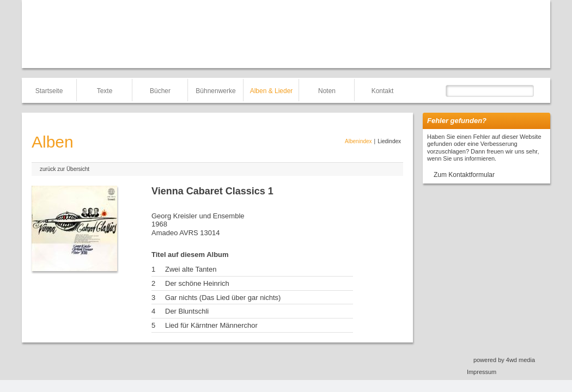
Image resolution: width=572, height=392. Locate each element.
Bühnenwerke (215, 91)
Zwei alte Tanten (191, 269)
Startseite (49, 91)
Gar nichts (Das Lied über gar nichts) (223, 298)
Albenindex (358, 141)
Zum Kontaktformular (464, 175)
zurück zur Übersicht (65, 169)
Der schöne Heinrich (197, 283)
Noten (327, 91)
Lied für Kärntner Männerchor (211, 325)
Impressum (482, 372)
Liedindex (389, 141)
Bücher (160, 91)
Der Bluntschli (187, 311)
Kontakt (383, 91)
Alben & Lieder (272, 91)
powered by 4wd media (504, 360)
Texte (105, 91)
